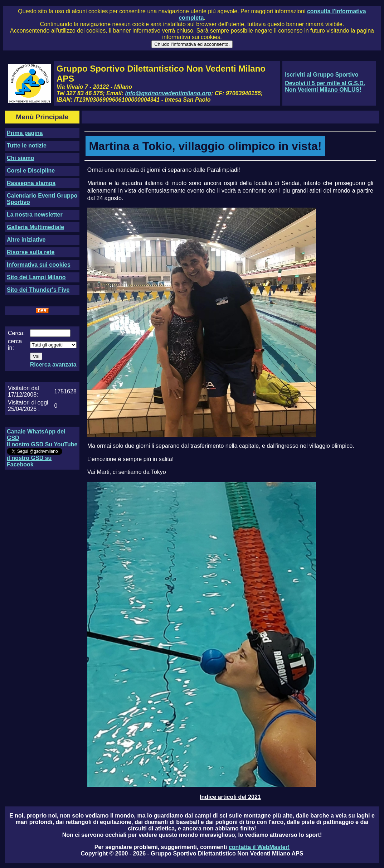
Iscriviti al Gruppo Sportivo (322, 75)
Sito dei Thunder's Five (38, 290)
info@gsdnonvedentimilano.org (168, 93)
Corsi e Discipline (31, 171)
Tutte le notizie (27, 146)
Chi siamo (20, 158)
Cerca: (16, 333)
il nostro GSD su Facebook (29, 461)
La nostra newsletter (35, 215)
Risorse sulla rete (31, 252)
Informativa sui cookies (39, 265)
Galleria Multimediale (35, 227)
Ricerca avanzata (53, 365)
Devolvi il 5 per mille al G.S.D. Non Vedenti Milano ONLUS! (325, 86)
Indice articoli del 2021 (230, 797)
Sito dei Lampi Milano (36, 277)
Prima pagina (25, 133)
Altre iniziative (26, 240)
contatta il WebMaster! (259, 847)
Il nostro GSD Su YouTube (42, 444)
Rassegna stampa (31, 183)
